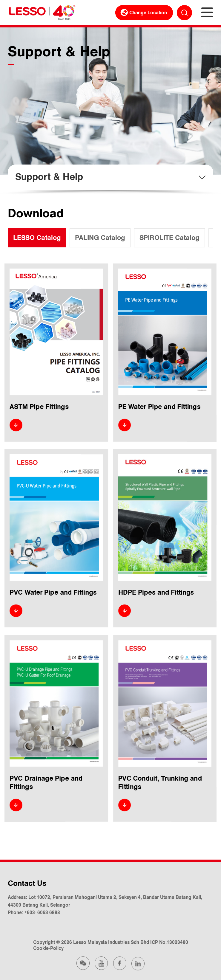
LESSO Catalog (37, 238)
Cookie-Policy (48, 948)
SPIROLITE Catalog (169, 238)
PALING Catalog (100, 238)
